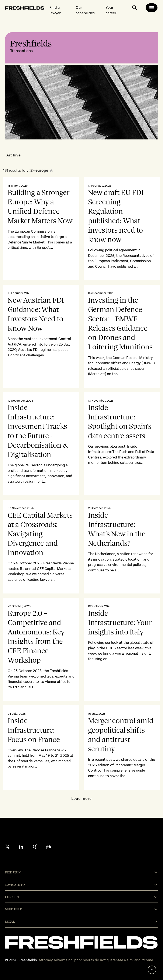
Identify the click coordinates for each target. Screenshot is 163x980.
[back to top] (152, 970)
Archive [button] (14, 155)
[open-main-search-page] (135, 9)
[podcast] (48, 847)
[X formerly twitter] (8, 847)
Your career (111, 10)
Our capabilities (85, 10)
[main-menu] (152, 8)
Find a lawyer (55, 10)
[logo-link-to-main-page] (25, 9)
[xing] (35, 847)
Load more (82, 798)
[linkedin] (21, 847)
